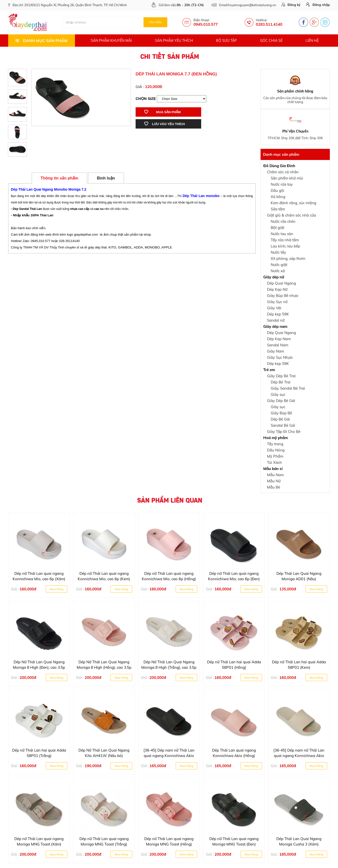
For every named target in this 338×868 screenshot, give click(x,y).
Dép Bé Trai (281, 382)
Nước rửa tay (282, 184)
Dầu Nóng (276, 450)
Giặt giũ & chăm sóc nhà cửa (291, 215)
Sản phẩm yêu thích (174, 41)
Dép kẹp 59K (278, 314)
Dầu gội (278, 190)
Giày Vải (274, 308)
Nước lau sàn (282, 234)
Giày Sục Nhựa (280, 357)
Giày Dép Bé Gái (281, 401)
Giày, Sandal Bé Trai (288, 388)
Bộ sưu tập (226, 41)
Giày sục (278, 394)
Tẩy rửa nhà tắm (285, 240)
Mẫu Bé (274, 487)
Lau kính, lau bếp (285, 246)
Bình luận (106, 178)
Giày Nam (276, 351)
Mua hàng (57, 589)
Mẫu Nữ (274, 481)
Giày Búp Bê (281, 413)
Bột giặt (278, 228)
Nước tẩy (278, 252)
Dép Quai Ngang (281, 283)
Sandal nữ (276, 320)
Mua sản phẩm (162, 112)
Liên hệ (312, 41)
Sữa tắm (278, 209)
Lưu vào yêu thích (165, 124)
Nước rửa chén (283, 221)
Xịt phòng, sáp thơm (288, 258)
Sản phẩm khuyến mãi (111, 41)
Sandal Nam (278, 345)
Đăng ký (291, 5)
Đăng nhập (318, 5)
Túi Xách (274, 462)
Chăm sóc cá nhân (283, 172)
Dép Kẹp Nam (279, 339)
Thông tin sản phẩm (59, 178)
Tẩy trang (275, 444)
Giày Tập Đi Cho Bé (284, 432)
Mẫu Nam (275, 475)
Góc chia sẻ (271, 41)
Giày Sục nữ (277, 302)
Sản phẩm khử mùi (287, 178)
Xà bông (278, 197)
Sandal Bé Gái (283, 425)
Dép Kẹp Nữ (277, 289)
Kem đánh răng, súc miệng (293, 203)
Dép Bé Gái (280, 419)
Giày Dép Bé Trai (281, 376)
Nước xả (278, 271)
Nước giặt (279, 265)
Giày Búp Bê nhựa (283, 296)
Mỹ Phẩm (275, 456)
